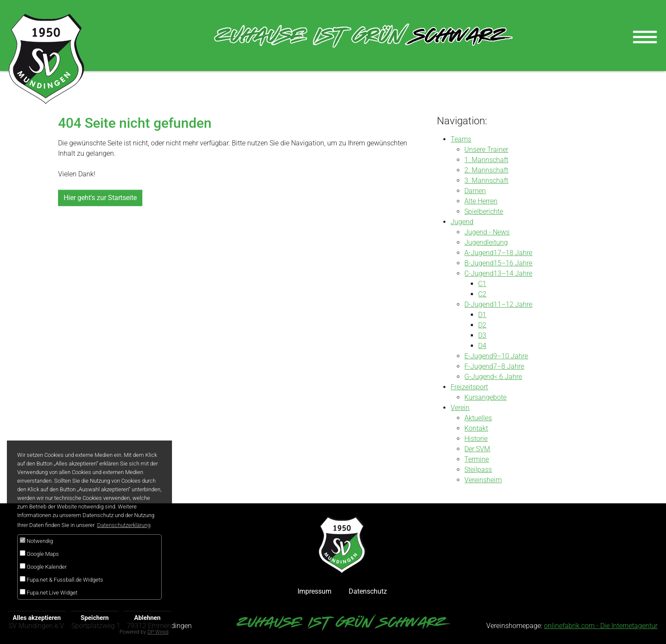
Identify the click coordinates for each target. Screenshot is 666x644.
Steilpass (478, 470)
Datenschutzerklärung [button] (124, 525)
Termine (477, 459)
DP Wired (158, 632)
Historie (476, 439)
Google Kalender (43, 567)
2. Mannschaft (486, 170)
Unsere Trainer (486, 149)
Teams (461, 139)
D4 (482, 346)
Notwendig (36, 541)
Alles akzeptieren (37, 618)
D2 (482, 325)
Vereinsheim (483, 480)
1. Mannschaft (486, 160)
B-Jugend (479, 263)
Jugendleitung (486, 242)
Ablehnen (147, 618)
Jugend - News (487, 232)
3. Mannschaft (486, 180)
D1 (482, 315)
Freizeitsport (469, 387)
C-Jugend (479, 273)
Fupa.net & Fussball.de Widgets (61, 579)
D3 (482, 335)
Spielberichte (484, 211)
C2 (482, 294)
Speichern (95, 618)
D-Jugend (479, 304)
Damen (475, 191)
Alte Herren (481, 201)
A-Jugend (479, 253)
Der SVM (477, 449)
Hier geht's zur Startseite (100, 198)
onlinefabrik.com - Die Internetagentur (601, 626)
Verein (460, 408)
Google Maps (39, 554)
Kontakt (476, 428)
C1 (482, 284)
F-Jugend (479, 366)
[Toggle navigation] (645, 36)
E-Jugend (479, 356)
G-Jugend (479, 377)
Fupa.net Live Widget (49, 592)
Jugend (462, 222)
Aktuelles (478, 418)
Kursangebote (485, 397)
